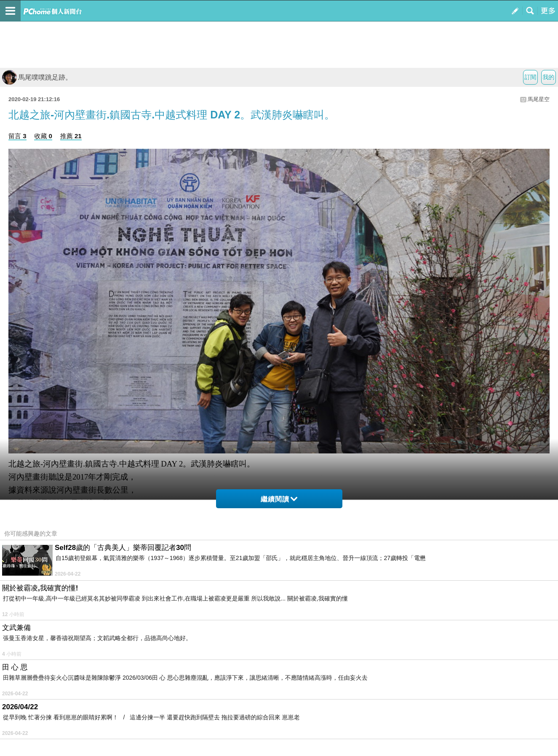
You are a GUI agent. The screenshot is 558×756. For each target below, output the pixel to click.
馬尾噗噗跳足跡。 (37, 77)
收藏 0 (43, 136)
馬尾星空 (539, 99)
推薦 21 (71, 136)
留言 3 (17, 136)
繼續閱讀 (279, 499)
